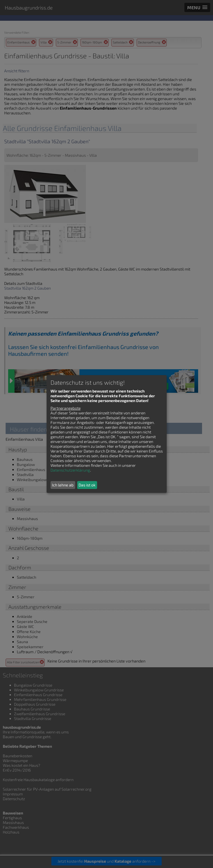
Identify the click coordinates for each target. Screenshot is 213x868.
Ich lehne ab (63, 485)
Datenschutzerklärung (70, 470)
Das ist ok (87, 485)
